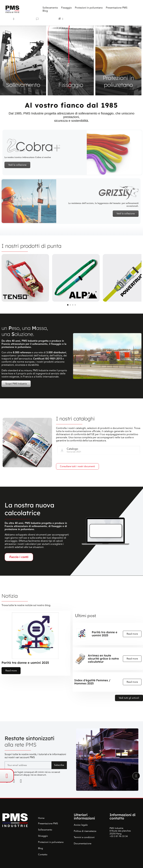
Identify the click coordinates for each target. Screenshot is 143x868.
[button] (14, 19)
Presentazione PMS (48, 823)
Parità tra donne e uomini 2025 (25, 663)
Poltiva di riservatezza (85, 831)
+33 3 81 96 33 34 (119, 836)
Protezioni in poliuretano (51, 842)
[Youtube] (21, 781)
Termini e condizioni (84, 837)
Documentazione (83, 843)
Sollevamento (45, 830)
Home (41, 818)
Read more (11, 671)
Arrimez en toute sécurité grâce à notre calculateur (103, 659)
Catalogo (72, 449)
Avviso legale (81, 825)
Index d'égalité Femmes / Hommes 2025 (92, 682)
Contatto (43, 855)
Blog (40, 848)
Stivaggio (43, 836)
